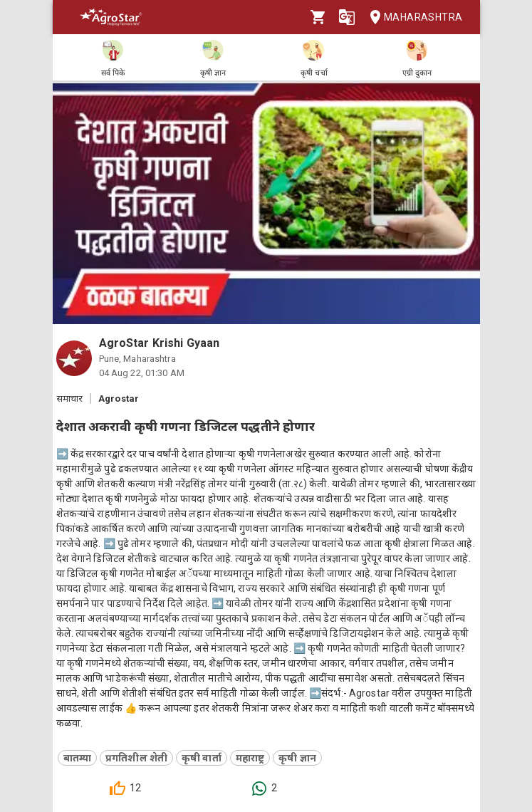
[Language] (347, 17)
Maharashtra (412, 17)
